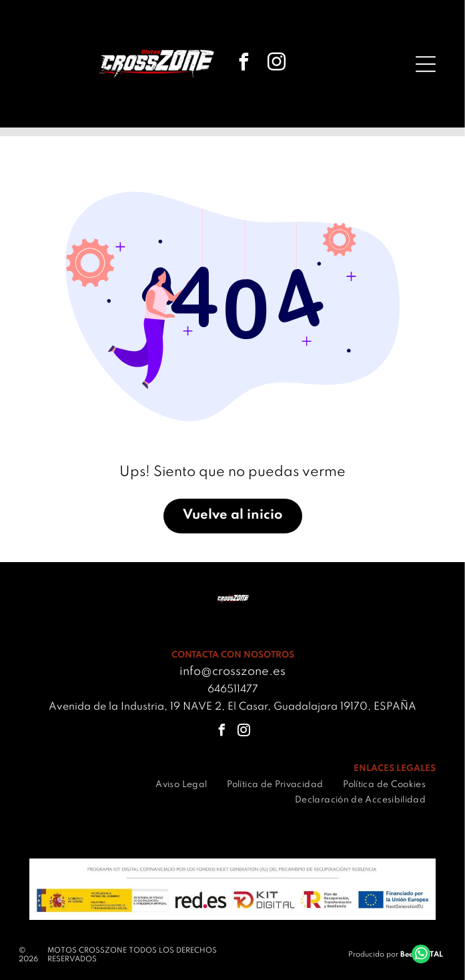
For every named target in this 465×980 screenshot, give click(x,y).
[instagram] (277, 64)
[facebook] (244, 64)
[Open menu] (426, 64)
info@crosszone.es (232, 672)
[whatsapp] (421, 956)
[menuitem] (181, 785)
